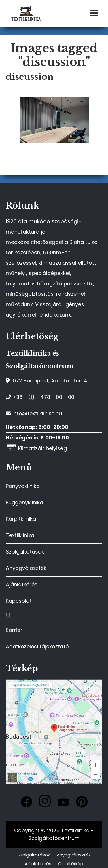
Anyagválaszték (26, 568)
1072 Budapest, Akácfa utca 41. (48, 381)
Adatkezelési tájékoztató (37, 646)
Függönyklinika (24, 502)
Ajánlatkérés (22, 584)
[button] (54, 616)
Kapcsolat (19, 601)
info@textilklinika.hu (34, 413)
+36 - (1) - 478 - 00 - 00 (40, 397)
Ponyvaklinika (23, 486)
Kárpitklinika (21, 519)
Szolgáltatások (25, 552)
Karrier (14, 630)
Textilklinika (20, 535)
